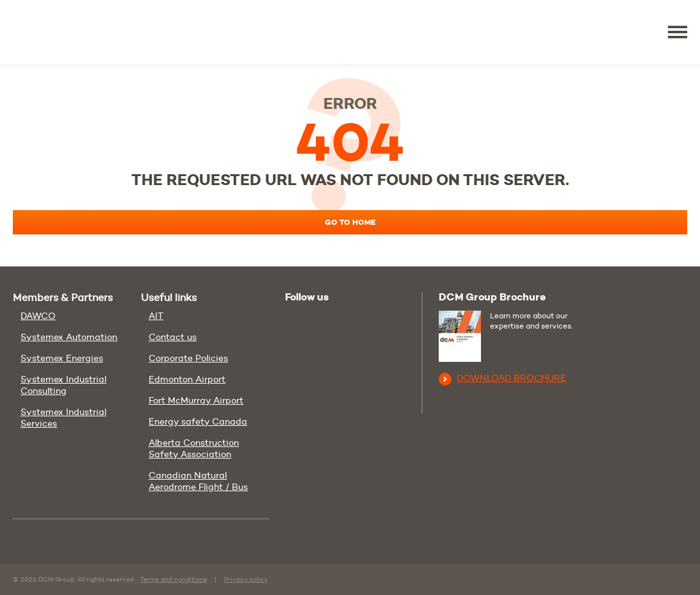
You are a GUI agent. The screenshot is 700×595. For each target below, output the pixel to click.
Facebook (351, 321)
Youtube (297, 319)
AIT (156, 316)
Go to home (352, 223)
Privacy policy (246, 579)
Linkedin (324, 321)
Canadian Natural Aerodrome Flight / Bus (198, 481)
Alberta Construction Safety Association (194, 448)
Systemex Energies (62, 358)
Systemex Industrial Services (63, 418)
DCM (53, 32)
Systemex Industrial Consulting (63, 385)
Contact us (173, 337)
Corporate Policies (188, 358)
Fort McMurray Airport (196, 400)
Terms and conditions (174, 579)
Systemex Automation (69, 337)
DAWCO (38, 316)
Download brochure (502, 378)
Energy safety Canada (198, 421)
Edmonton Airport (187, 379)
